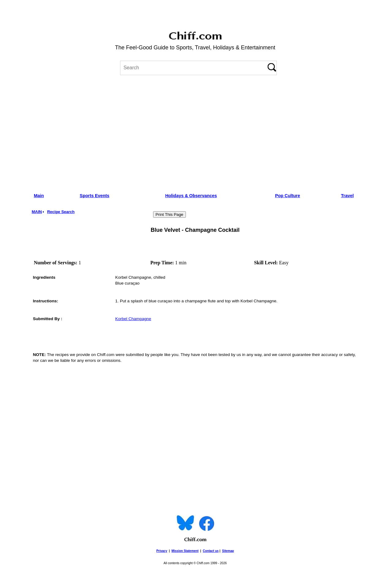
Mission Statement (185, 551)
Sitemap (228, 551)
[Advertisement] (195, 132)
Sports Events (94, 196)
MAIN (37, 212)
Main (39, 196)
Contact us (211, 551)
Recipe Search (61, 212)
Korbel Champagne (133, 319)
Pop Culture (288, 196)
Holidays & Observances (191, 196)
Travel (347, 196)
